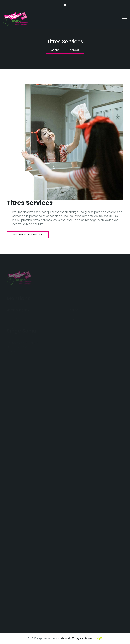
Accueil (56, 50)
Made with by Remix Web (80, 638)
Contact (73, 50)
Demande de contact (28, 235)
